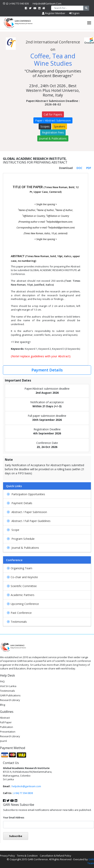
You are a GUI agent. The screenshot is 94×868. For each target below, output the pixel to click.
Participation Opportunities (26, 494)
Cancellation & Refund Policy (55, 856)
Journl (3, 741)
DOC (79, 168)
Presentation (8, 732)
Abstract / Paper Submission (27, 512)
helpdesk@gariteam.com (47, 4)
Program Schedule (21, 539)
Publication (7, 727)
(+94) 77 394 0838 (23, 793)
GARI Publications (10, 695)
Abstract (5, 718)
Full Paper (6, 722)
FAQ (2, 681)
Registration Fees (53, 132)
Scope (13, 530)
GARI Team (91, 861)
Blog (3, 705)
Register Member (54, 13)
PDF (89, 168)
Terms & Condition (27, 856)
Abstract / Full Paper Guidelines (29, 521)
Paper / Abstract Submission (53, 120)
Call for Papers (53, 114)
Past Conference (19, 613)
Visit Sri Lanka (8, 686)
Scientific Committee (22, 586)
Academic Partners (21, 595)
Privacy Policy (7, 856)
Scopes (45, 126)
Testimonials (17, 622)
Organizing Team (20, 568)
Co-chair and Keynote (22, 577)
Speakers (60, 126)
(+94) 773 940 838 (16, 4)
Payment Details (47, 370)
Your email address (14, 818)
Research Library (10, 700)
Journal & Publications (53, 138)
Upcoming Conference (23, 604)
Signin (74, 13)
